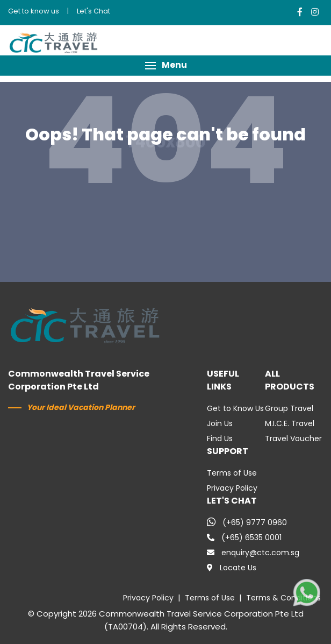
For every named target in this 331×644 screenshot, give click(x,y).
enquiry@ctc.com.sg (253, 553)
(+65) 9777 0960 (247, 522)
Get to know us (34, 11)
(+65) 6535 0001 (244, 537)
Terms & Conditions (283, 598)
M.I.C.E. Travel (290, 423)
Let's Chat (93, 11)
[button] (165, 65)
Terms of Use (232, 473)
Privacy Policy (232, 488)
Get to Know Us (235, 408)
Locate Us (232, 568)
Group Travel (289, 408)
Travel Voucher (293, 438)
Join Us (220, 423)
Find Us (220, 438)
